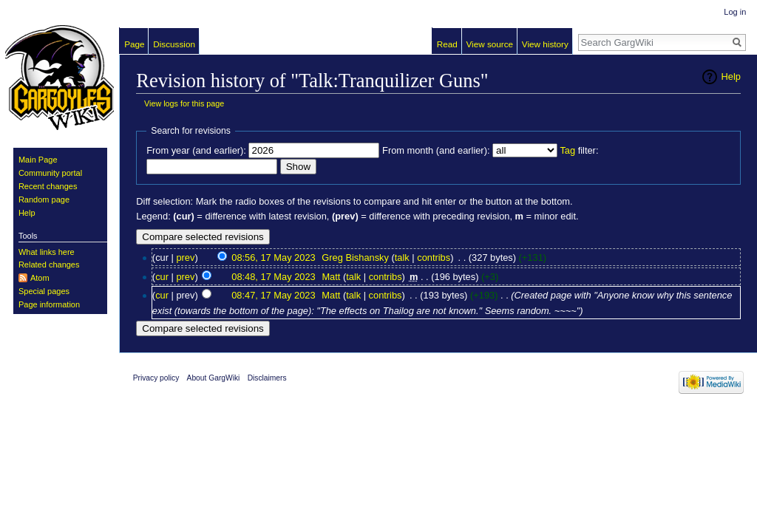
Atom (40, 278)
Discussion (174, 44)
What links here (47, 252)
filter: (579, 150)
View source (490, 44)
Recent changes (48, 186)
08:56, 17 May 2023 (273, 258)
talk (402, 258)
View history (545, 44)
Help (731, 76)
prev (185, 258)
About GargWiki (214, 378)
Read (447, 44)
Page (134, 44)
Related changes (49, 265)
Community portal (50, 173)
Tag (567, 150)
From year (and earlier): (196, 150)
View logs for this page (184, 103)
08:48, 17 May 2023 (273, 277)
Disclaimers (267, 378)
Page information (49, 304)
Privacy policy (156, 378)
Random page (44, 199)
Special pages (44, 291)
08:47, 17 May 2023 (273, 295)
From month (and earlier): (436, 150)
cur (162, 277)
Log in (735, 12)
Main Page (38, 160)
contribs (434, 258)
